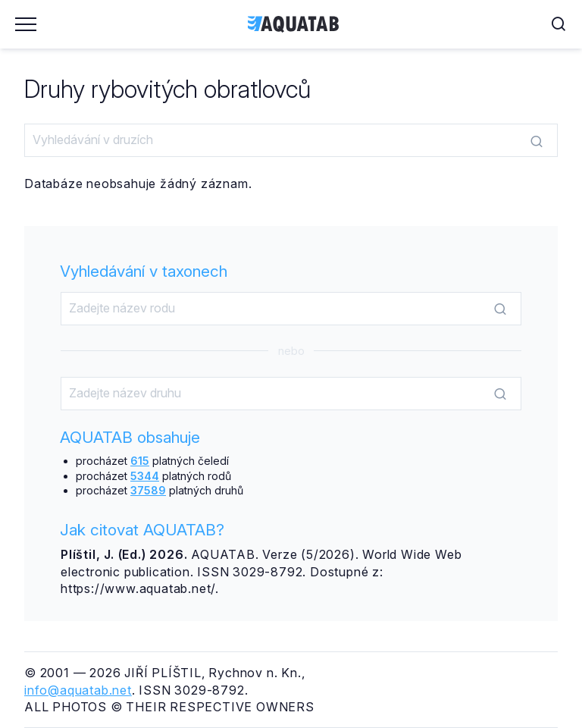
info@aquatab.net (78, 690)
